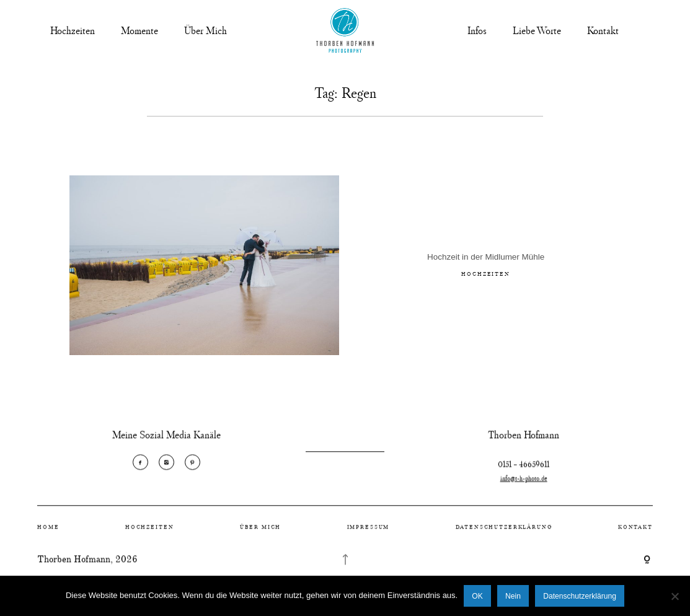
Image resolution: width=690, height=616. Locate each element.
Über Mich (206, 30)
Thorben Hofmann (74, 566)
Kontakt (603, 30)
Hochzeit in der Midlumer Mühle (486, 259)
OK (477, 596)
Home (48, 533)
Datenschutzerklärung (504, 533)
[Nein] (675, 596)
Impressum (369, 533)
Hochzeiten (73, 30)
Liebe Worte (537, 30)
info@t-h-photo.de (524, 491)
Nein (513, 596)
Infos (477, 30)
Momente (139, 30)
